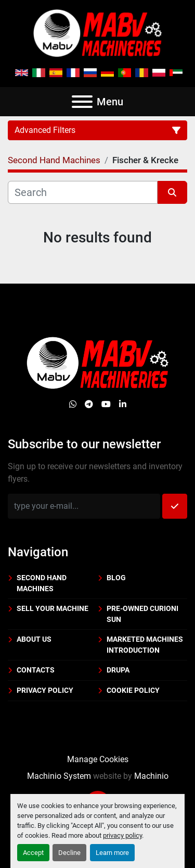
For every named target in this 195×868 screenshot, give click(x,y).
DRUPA (118, 670)
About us (34, 639)
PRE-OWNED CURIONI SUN (142, 614)
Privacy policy (45, 690)
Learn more (112, 853)
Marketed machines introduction (145, 645)
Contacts (36, 670)
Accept (33, 853)
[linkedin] (123, 404)
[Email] (84, 506)
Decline (69, 853)
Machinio (151, 776)
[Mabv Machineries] (97, 363)
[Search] (83, 192)
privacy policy (122, 835)
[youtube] (106, 404)
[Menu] (82, 102)
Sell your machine (53, 608)
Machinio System (59, 776)
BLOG (116, 578)
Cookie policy (133, 690)
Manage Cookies (98, 759)
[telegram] (89, 404)
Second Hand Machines (42, 583)
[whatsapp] (73, 404)
